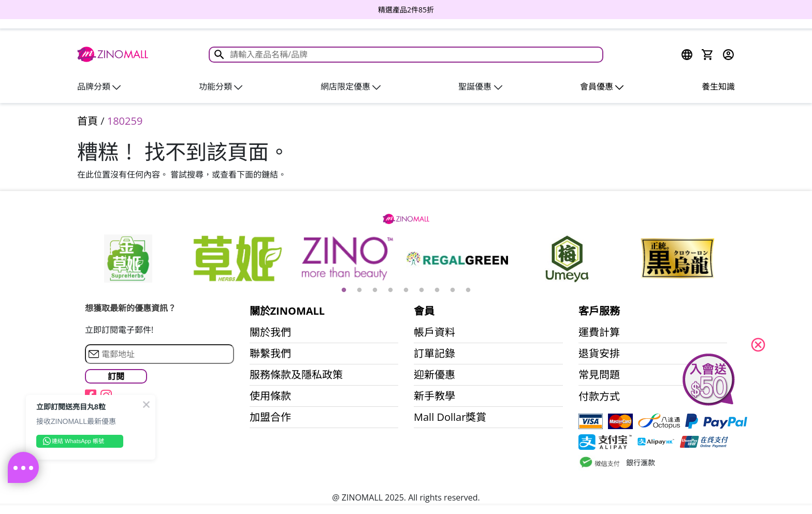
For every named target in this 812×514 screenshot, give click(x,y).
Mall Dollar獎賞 (450, 417)
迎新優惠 (434, 375)
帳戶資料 (434, 332)
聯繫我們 (270, 354)
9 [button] (468, 290)
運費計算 (599, 332)
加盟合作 (270, 417)
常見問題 (599, 375)
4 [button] (390, 290)
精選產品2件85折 (406, 10)
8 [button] (453, 290)
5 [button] (406, 290)
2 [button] (359, 290)
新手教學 (434, 396)
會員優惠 (602, 86)
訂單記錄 (434, 354)
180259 (125, 121)
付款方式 (599, 396)
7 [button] (437, 290)
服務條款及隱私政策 (296, 375)
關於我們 (270, 332)
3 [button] (375, 290)
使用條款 (270, 396)
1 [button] (344, 290)
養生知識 (718, 86)
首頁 (88, 121)
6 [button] (422, 290)
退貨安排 (599, 354)
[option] (406, 10)
